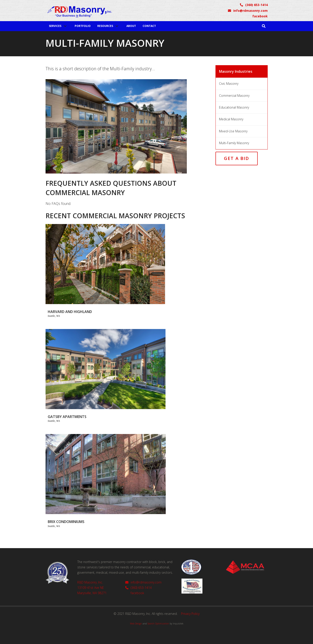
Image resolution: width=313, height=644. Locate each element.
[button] (58, 26)
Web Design (136, 624)
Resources (105, 26)
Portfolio (83, 26)
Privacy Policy (190, 614)
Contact (149, 26)
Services (55, 26)
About (131, 26)
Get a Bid (237, 158)
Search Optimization (158, 624)
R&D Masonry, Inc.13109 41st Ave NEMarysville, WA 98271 (92, 588)
